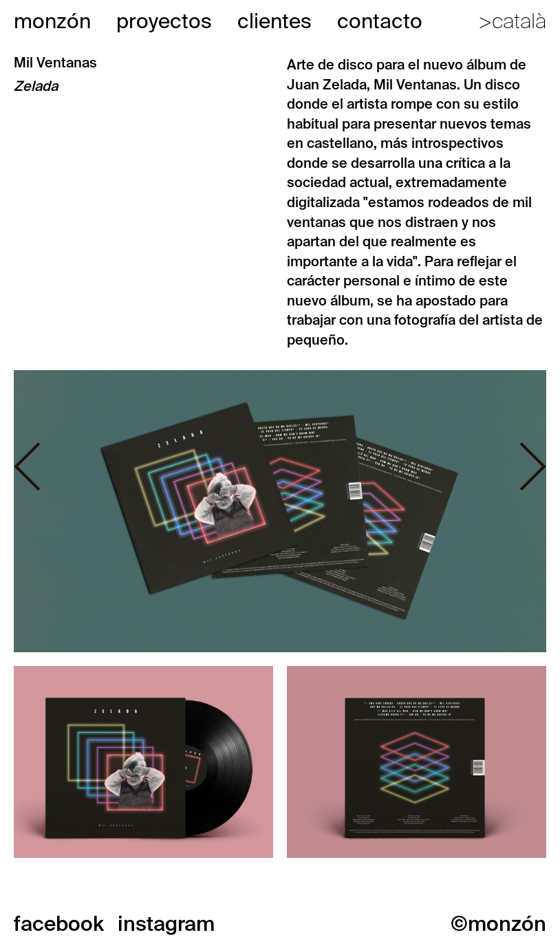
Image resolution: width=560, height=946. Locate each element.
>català (512, 21)
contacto (380, 21)
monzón (52, 21)
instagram (166, 924)
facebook (59, 924)
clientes (274, 21)
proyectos (164, 21)
